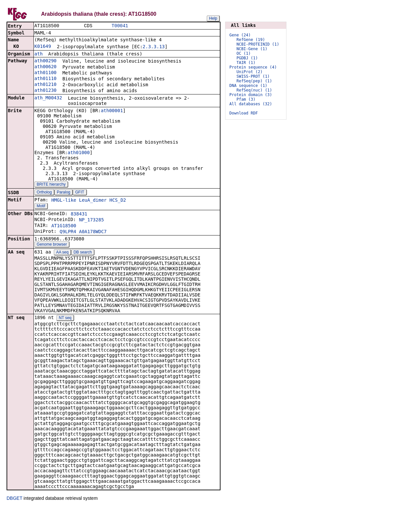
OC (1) (244, 53)
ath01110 (45, 79)
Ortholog (44, 193)
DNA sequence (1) (248, 86)
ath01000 (79, 153)
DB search (83, 253)
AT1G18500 (64, 226)
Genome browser (52, 245)
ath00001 (112, 111)
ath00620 (45, 67)
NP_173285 (92, 220)
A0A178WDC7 (93, 232)
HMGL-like (64, 201)
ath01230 (45, 91)
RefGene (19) (251, 40)
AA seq (62, 253)
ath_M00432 (48, 98)
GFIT (80, 193)
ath (39, 54)
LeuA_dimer (93, 201)
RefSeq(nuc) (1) (254, 90)
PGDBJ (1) (247, 58)
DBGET (14, 499)
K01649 (43, 47)
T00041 (120, 26)
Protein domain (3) (251, 95)
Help (213, 18)
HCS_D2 (118, 201)
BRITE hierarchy (51, 185)
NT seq (65, 318)
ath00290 (45, 61)
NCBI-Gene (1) (252, 49)
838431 (79, 214)
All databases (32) (251, 104)
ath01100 (45, 73)
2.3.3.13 (154, 47)
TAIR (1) (246, 63)
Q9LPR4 (68, 232)
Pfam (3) (246, 99)
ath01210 (45, 85)
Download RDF (244, 113)
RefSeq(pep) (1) (254, 81)
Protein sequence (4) (253, 67)
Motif (41, 207)
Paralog (63, 193)
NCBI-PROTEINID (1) (258, 44)
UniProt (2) (250, 72)
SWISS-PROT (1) (253, 76)
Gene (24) (240, 35)
